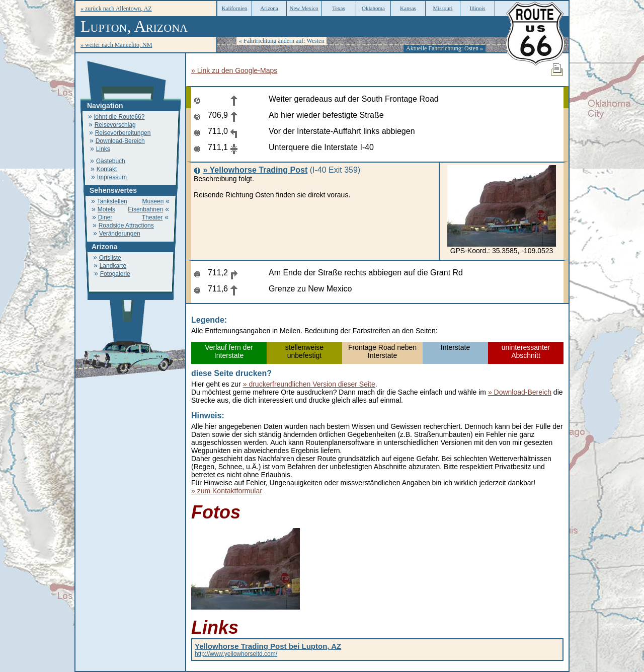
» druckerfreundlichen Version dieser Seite (309, 384)
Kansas (408, 8)
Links (103, 149)
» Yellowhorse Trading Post (255, 170)
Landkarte (113, 266)
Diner (105, 217)
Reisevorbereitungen (123, 133)
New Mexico (304, 8)
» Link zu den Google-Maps (234, 70)
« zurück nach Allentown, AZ (116, 9)
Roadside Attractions (126, 226)
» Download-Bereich (520, 392)
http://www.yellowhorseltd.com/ (268, 650)
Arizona (269, 8)
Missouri (442, 8)
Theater (152, 217)
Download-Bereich (120, 141)
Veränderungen (120, 234)
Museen (153, 201)
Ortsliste (110, 258)
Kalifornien (235, 8)
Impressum (112, 177)
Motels (106, 209)
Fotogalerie (115, 274)
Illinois (477, 8)
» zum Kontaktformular (227, 491)
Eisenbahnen (145, 209)
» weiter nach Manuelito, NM (116, 45)
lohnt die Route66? (119, 117)
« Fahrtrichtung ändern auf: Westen (281, 41)
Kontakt (107, 169)
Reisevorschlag (115, 125)
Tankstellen (112, 201)
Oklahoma (373, 8)
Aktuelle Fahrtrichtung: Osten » (445, 48)
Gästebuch (111, 161)
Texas (339, 8)
